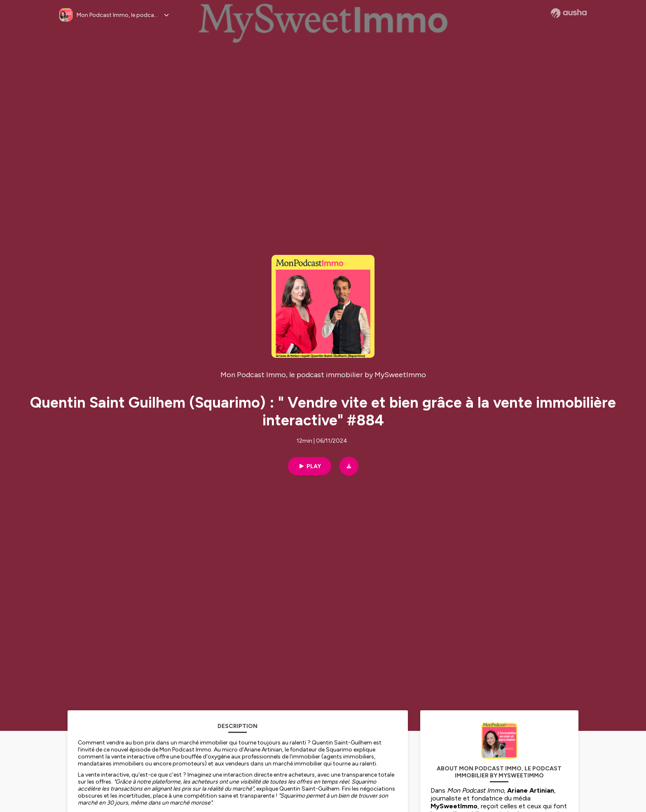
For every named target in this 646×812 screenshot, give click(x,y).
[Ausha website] (569, 13)
